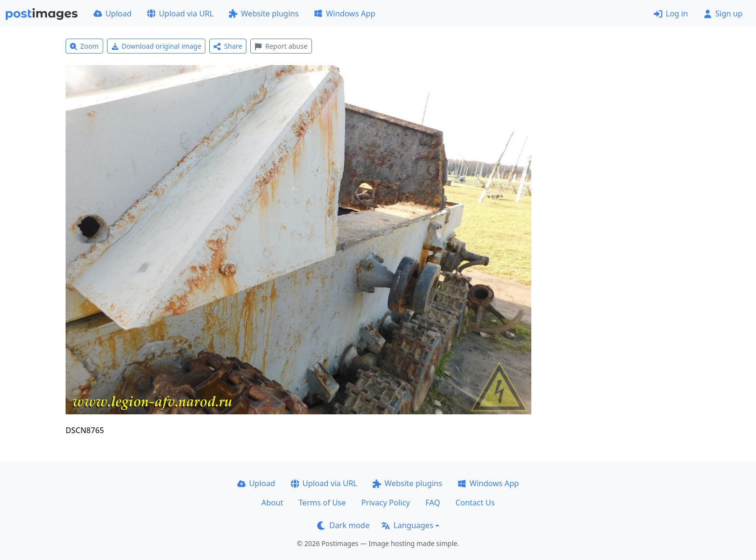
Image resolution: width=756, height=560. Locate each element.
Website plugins (264, 14)
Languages (407, 525)
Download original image (156, 46)
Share (228, 46)
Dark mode (343, 525)
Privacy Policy (385, 503)
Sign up (723, 14)
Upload (113, 14)
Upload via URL (180, 14)
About (272, 503)
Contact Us (475, 503)
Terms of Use (322, 503)
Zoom (84, 46)
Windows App (344, 14)
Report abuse (281, 46)
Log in (671, 14)
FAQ (432, 503)
